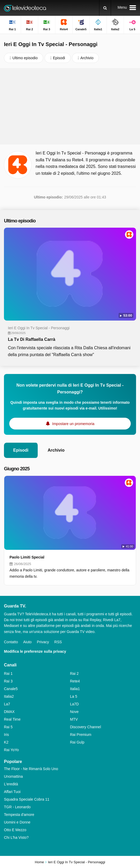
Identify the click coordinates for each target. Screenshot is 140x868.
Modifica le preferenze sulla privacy (35, 651)
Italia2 (9, 696)
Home (39, 862)
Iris (6, 735)
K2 (6, 742)
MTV (74, 719)
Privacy (43, 642)
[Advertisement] (70, 106)
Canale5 (11, 689)
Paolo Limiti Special (27, 557)
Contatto (11, 642)
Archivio (56, 450)
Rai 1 (8, 674)
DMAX (9, 712)
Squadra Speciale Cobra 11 (27, 799)
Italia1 (75, 689)
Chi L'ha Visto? (16, 837)
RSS (58, 642)
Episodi (21, 450)
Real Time (12, 719)
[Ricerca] (105, 8)
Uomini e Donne (17, 822)
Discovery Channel (86, 727)
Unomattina (13, 776)
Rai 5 (8, 727)
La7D (74, 704)
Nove (74, 712)
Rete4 (75, 681)
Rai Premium (81, 735)
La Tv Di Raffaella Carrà (32, 339)
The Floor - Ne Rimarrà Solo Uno (31, 769)
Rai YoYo (11, 750)
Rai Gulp (77, 742)
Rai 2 (74, 674)
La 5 (74, 696)
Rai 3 (8, 681)
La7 (7, 704)
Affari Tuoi (12, 792)
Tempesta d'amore (19, 815)
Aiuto (27, 642)
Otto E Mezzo (15, 830)
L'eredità (11, 784)
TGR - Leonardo (17, 807)
